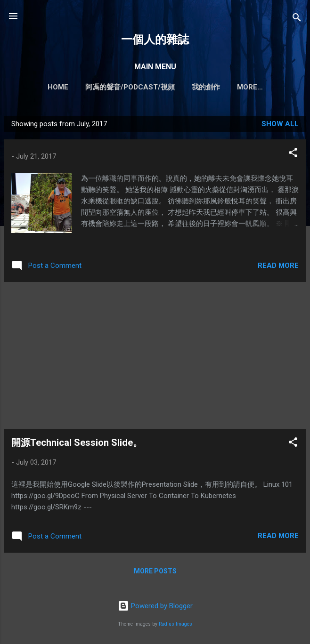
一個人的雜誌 (155, 40)
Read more (278, 267)
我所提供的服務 (250, 87)
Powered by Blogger (155, 608)
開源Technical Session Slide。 (77, 444)
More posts (155, 573)
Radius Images (175, 626)
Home (46, 87)
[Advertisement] (155, 357)
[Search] (297, 19)
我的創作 (194, 87)
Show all (280, 126)
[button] (293, 156)
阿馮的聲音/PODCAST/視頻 (118, 87)
